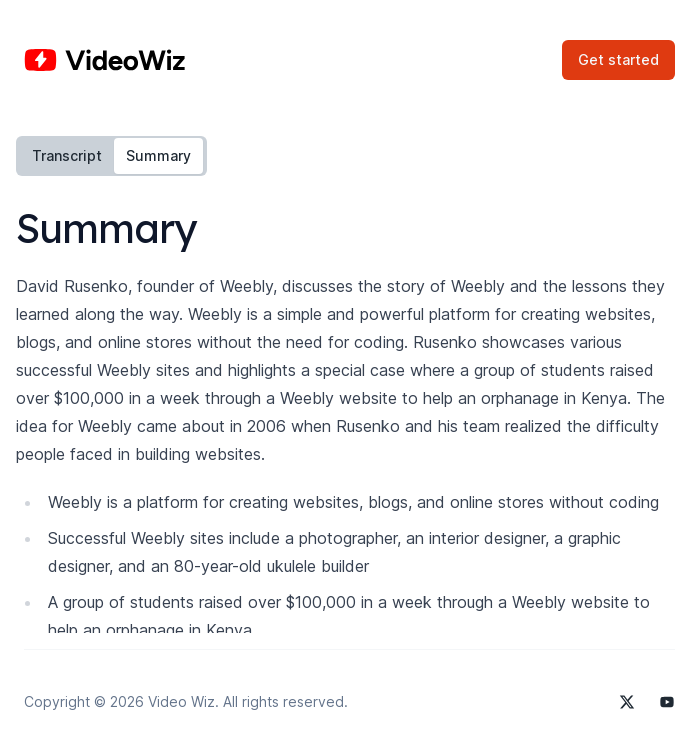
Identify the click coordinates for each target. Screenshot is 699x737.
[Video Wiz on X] (627, 702)
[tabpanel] (349, 450)
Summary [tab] (158, 155)
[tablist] (111, 156)
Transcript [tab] (67, 155)
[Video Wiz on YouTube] (667, 702)
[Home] (104, 60)
